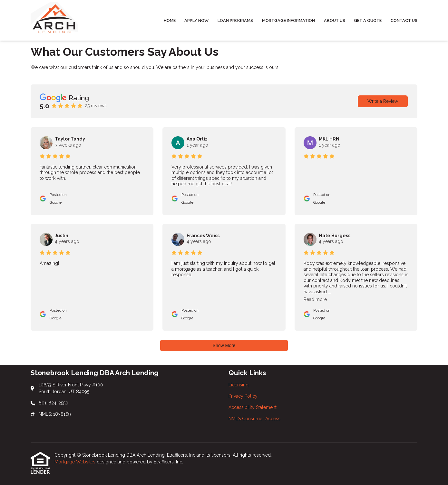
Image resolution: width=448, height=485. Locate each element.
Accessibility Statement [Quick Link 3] (253, 407)
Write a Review (383, 101)
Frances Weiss (203, 236)
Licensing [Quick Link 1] (239, 385)
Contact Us (404, 20)
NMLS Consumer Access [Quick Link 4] (254, 419)
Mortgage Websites (76, 462)
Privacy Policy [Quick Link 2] (243, 396)
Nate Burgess (335, 236)
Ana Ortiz (197, 139)
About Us (335, 20)
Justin (62, 236)
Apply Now (196, 20)
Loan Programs (235, 20)
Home (170, 20)
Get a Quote (368, 20)
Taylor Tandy (70, 139)
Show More (224, 345)
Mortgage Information (288, 20)
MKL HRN (329, 139)
